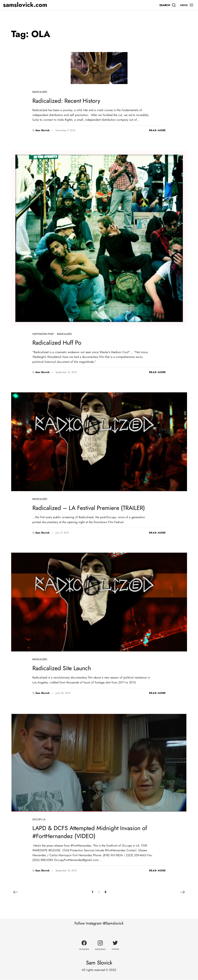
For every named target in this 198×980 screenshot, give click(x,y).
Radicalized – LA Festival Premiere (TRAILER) (90, 508)
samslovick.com (25, 5)
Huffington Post (43, 334)
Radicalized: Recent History (67, 101)
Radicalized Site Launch (63, 668)
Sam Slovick (43, 130)
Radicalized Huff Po (58, 343)
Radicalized (40, 92)
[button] (187, 5)
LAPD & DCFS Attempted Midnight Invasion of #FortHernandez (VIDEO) (92, 832)
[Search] (168, 5)
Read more (157, 130)
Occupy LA (39, 819)
